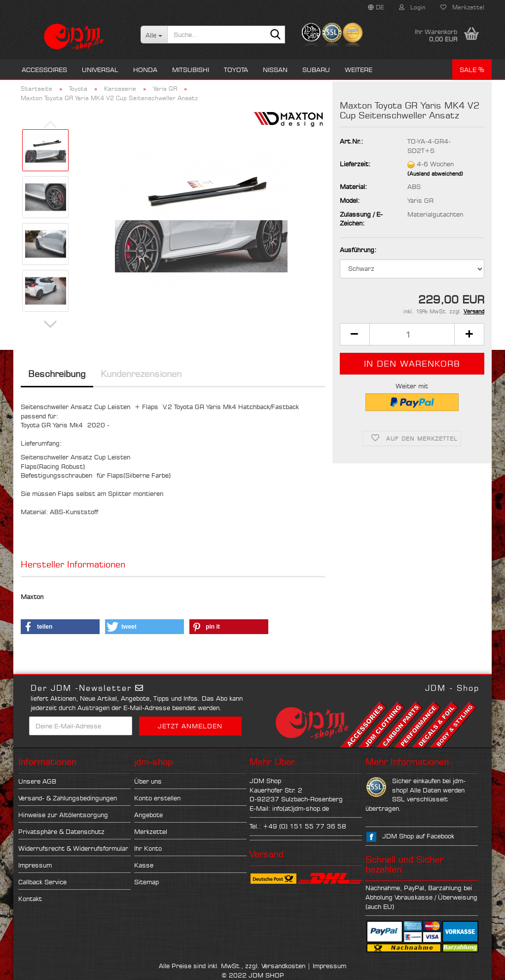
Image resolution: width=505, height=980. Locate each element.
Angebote (148, 815)
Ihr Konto (148, 848)
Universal (100, 70)
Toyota (236, 70)
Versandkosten (283, 966)
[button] (376, 7)
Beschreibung (57, 374)
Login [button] (412, 7)
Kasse (144, 865)
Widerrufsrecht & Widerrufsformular (73, 848)
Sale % (472, 70)
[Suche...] (154, 35)
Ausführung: (358, 250)
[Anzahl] (412, 334)
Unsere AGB (37, 781)
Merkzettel (462, 7)
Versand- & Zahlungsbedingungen (68, 798)
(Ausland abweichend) (435, 174)
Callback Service (42, 882)
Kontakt (30, 899)
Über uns (148, 781)
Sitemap (146, 882)
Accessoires (44, 70)
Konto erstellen (157, 798)
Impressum (35, 865)
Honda (145, 70)
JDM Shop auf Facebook (418, 836)
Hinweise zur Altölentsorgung (63, 815)
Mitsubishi (191, 70)
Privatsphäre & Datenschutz (61, 831)
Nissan (275, 70)
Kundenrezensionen (141, 374)
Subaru (316, 70)
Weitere (359, 70)
